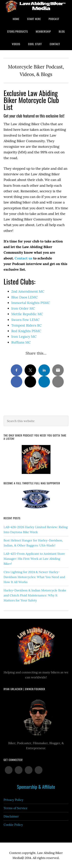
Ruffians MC (21, 342)
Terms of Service (16, 808)
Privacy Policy (14, 800)
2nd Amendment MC (28, 291)
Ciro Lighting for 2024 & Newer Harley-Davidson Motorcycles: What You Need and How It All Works (34, 577)
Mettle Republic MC (27, 314)
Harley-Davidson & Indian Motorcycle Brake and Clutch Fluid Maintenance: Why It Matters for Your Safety (35, 595)
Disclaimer (11, 816)
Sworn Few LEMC (25, 320)
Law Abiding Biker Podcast (36, 6)
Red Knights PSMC (26, 331)
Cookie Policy (13, 825)
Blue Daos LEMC (25, 297)
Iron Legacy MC (24, 336)
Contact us (23, 258)
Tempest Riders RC (27, 325)
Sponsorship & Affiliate (36, 787)
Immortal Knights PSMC (31, 303)
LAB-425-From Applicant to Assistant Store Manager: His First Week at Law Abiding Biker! (34, 559)
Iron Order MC (23, 308)
